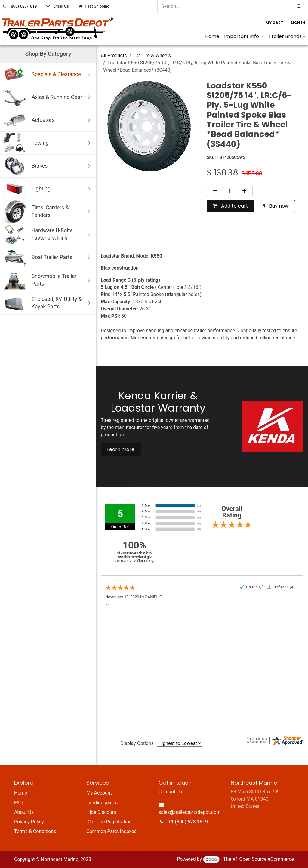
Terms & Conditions (35, 831)
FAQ (18, 803)
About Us (24, 812)
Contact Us (170, 792)
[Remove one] (215, 191)
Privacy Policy (29, 822)
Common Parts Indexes (111, 831)
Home (21, 793)
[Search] (299, 6)
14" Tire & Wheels (152, 56)
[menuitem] (212, 36)
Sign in (298, 23)
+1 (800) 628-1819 (188, 822)
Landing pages (102, 803)
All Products (114, 56)
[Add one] (244, 191)
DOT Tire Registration (109, 822)
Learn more (121, 449)
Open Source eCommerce (266, 859)
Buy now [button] (276, 206)
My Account (99, 793)
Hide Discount (101, 812)
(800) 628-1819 (23, 6)
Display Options (137, 743)
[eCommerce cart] (274, 23)
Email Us (61, 6)
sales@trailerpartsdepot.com (189, 812)
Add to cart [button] (231, 206)
